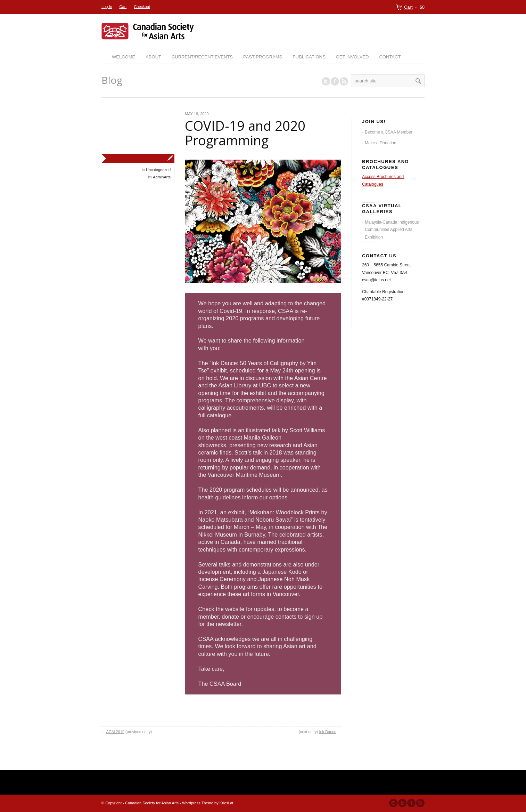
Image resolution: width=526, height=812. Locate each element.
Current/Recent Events (202, 57)
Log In (107, 7)
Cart (408, 7)
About (153, 57)
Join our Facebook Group (335, 81)
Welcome (124, 57)
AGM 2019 (115, 732)
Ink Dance (328, 732)
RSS (344, 81)
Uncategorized (158, 170)
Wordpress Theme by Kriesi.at (208, 803)
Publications (309, 57)
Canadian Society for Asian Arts (152, 803)
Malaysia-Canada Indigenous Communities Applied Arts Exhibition (392, 230)
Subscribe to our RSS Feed (420, 803)
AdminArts (162, 177)
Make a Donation (381, 143)
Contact (390, 57)
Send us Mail (393, 803)
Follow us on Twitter (326, 81)
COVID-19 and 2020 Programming (245, 133)
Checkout (142, 7)
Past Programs (263, 57)
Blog (112, 80)
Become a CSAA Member (389, 132)
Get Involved (352, 57)
